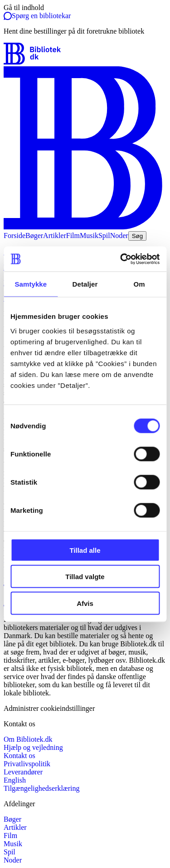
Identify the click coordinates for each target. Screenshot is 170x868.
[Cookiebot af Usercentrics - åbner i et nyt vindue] (121, 259)
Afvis (85, 603)
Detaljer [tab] (85, 284)
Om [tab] (139, 284)
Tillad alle (85, 550)
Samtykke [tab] (31, 284)
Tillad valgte (85, 577)
